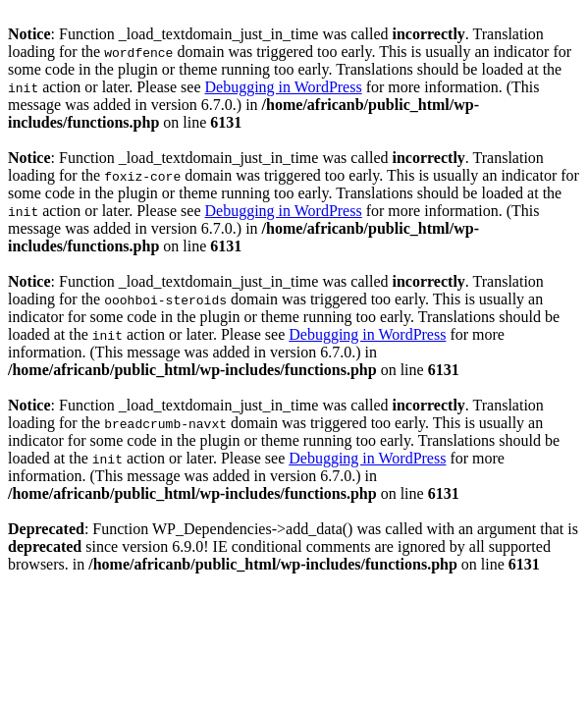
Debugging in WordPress (283, 87)
